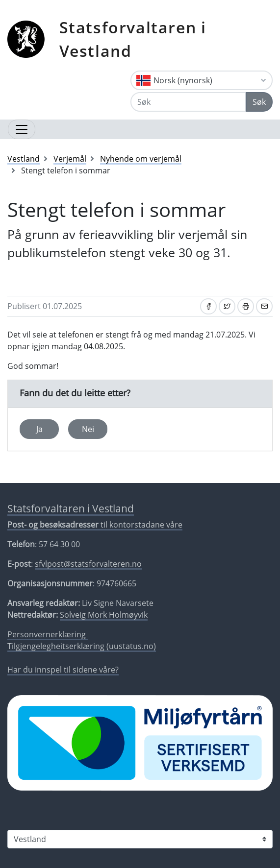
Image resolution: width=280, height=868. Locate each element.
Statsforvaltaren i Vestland (133, 39)
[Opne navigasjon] (22, 129)
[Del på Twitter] (227, 306)
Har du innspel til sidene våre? (63, 670)
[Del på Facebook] (208, 306)
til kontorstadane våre (95, 525)
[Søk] (188, 102)
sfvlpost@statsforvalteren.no (88, 564)
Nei (88, 429)
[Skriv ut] (246, 306)
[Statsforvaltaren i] (140, 839)
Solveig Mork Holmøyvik (104, 615)
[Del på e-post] (264, 306)
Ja (39, 429)
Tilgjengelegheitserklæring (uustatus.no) (82, 646)
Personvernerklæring (48, 634)
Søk (259, 102)
